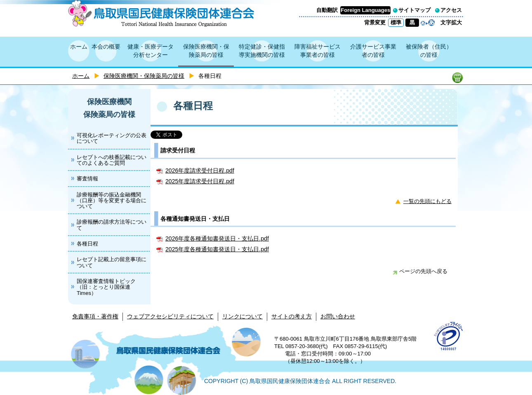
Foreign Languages (365, 10)
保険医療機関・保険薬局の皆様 (206, 51)
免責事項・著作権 (95, 316)
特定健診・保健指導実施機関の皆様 (262, 51)
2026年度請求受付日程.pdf (200, 171)
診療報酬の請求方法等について (112, 225)
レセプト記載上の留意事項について (112, 262)
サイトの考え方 (292, 316)
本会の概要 (106, 47)
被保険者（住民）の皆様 (429, 51)
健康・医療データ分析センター (151, 51)
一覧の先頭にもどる (427, 201)
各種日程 (87, 244)
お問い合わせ (338, 316)
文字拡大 (451, 22)
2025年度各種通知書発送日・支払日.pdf (217, 249)
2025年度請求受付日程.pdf (200, 181)
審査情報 (87, 179)
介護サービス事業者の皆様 (373, 51)
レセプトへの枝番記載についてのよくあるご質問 (112, 160)
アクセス (451, 10)
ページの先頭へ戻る (420, 271)
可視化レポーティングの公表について (112, 138)
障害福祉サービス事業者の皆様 (318, 51)
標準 (396, 22)
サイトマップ (414, 10)
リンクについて (242, 316)
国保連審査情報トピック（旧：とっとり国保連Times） (106, 287)
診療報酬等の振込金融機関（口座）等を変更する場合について (112, 201)
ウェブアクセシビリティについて (170, 316)
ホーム (79, 47)
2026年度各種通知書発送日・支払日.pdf (217, 238)
